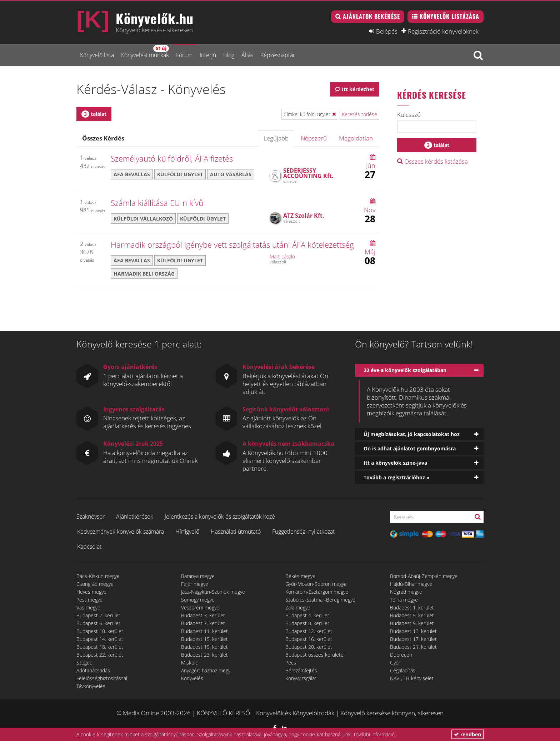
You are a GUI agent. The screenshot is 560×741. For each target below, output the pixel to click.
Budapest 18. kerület (100, 647)
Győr (395, 663)
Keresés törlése (359, 114)
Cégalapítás (403, 670)
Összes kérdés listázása (432, 161)
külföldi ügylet (180, 174)
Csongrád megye (95, 584)
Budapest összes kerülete (314, 655)
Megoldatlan (356, 138)
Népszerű (314, 138)
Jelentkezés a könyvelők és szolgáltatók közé (220, 517)
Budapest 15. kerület (204, 639)
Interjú (208, 55)
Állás (247, 55)
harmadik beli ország (144, 274)
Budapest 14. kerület (100, 639)
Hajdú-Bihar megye (411, 584)
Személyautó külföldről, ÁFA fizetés (172, 158)
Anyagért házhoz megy (206, 670)
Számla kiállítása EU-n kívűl (158, 203)
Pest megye (89, 600)
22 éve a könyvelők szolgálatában (405, 370)
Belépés (387, 31)
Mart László (282, 256)
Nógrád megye (406, 592)
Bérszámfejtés (301, 670)
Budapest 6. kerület (98, 623)
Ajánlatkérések (135, 517)
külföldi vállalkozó (143, 219)
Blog (229, 55)
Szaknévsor (91, 517)
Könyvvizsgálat (301, 678)
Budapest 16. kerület (309, 639)
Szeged (84, 663)
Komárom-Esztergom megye (317, 592)
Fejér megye (195, 584)
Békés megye (300, 576)
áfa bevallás (132, 174)
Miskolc (189, 663)
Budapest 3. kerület (203, 615)
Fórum (184, 55)
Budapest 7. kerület (203, 623)
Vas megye (88, 607)
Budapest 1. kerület (412, 607)
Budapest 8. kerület (307, 623)
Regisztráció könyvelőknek (443, 31)
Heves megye (91, 592)
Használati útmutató (236, 532)
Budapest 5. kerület (412, 615)
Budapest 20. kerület (309, 647)
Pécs (291, 663)
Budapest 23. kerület (204, 655)
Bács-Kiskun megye (98, 576)
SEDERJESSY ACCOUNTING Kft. (308, 173)
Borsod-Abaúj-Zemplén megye (424, 576)
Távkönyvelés (91, 686)
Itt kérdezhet (358, 89)
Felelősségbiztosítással (102, 678)
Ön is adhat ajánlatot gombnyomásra (410, 448)
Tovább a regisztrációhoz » (397, 477)
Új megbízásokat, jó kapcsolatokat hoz (412, 434)
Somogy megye (198, 600)
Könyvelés (192, 678)
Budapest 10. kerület (100, 631)
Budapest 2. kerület (98, 615)
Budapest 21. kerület (413, 647)
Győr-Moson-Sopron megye (316, 584)
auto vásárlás (231, 174)
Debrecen (401, 655)
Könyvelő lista (97, 55)
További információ (374, 734)
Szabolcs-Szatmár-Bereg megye (320, 600)
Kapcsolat (89, 547)
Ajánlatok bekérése (371, 16)
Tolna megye (404, 600)
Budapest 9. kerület (412, 623)
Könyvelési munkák (145, 52)
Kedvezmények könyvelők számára (121, 532)
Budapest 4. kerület (307, 615)
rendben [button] (467, 734)
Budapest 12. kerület (309, 631)
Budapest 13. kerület (413, 631)
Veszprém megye (200, 607)
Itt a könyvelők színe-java (395, 463)
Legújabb (276, 138)
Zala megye (298, 607)
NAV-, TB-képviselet (412, 678)
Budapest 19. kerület (204, 647)
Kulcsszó (409, 115)
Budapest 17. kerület (413, 639)
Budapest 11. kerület (204, 631)
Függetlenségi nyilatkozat (303, 532)
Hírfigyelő (187, 532)
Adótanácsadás (93, 670)
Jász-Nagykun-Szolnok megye (213, 592)
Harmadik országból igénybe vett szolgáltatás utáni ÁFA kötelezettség (232, 244)
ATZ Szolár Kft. (304, 216)
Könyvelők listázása (449, 16)
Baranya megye (198, 576)
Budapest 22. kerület (100, 655)
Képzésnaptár (278, 55)
